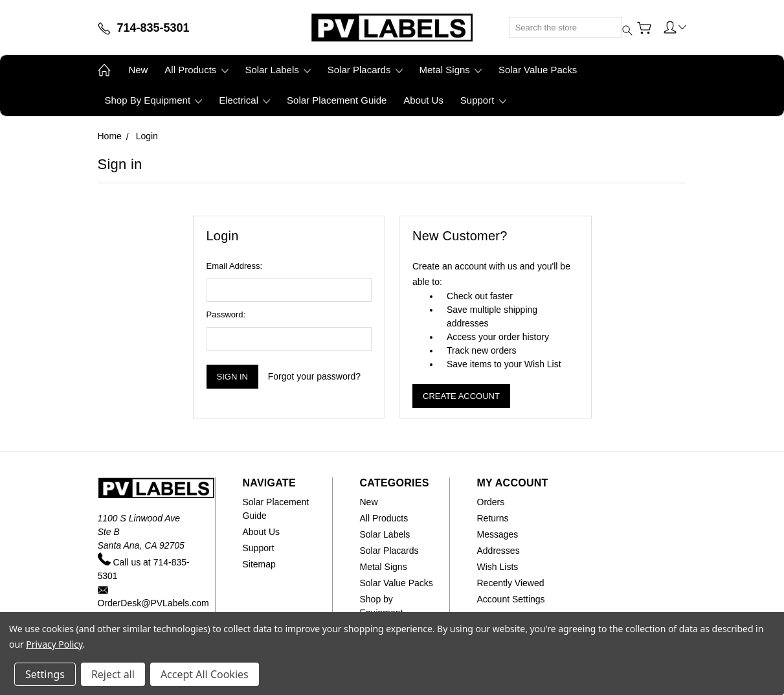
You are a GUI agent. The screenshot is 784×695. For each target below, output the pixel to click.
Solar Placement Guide (337, 100)
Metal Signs (450, 70)
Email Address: (235, 266)
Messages (498, 534)
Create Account (461, 396)
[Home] (392, 27)
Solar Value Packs (538, 70)
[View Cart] (644, 28)
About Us (423, 100)
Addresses (498, 551)
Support (483, 100)
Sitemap (259, 564)
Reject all (113, 674)
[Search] (566, 27)
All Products (196, 70)
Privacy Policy (54, 644)
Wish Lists (498, 567)
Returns (493, 518)
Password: (226, 314)
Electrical (244, 100)
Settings (45, 674)
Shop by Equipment (154, 100)
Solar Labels (278, 70)
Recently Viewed (511, 583)
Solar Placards (365, 70)
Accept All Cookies (205, 674)
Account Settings (511, 599)
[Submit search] (618, 20)
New (138, 70)
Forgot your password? (314, 376)
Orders (491, 502)
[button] (675, 27)
